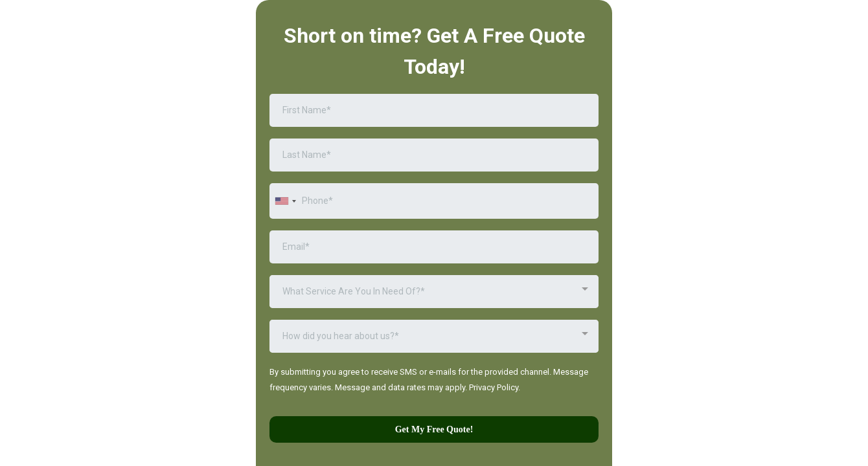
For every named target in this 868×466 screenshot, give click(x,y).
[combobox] (285, 201)
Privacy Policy (494, 387)
